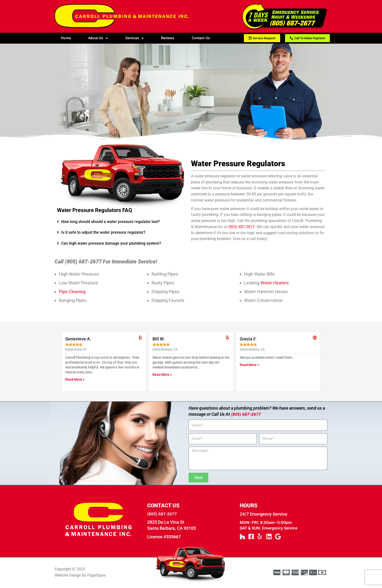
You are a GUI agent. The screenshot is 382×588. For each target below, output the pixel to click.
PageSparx (97, 576)
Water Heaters (275, 283)
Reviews (168, 38)
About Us (98, 38)
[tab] (122, 222)
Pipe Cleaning (72, 292)
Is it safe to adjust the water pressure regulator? (103, 232)
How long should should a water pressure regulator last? (110, 222)
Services (134, 38)
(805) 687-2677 (242, 227)
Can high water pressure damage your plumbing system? (111, 243)
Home (66, 38)
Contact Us (201, 38)
